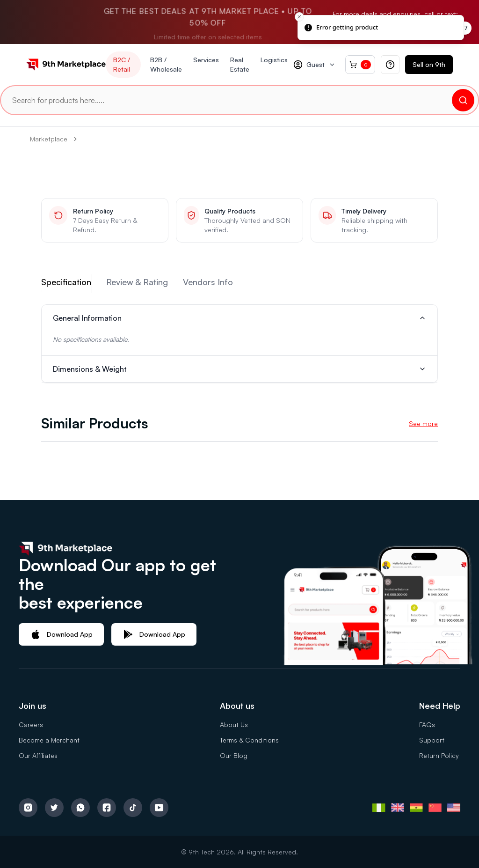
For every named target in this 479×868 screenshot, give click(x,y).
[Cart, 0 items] (360, 65)
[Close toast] (299, 17)
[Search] (463, 100)
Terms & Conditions (249, 740)
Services (206, 60)
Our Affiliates (38, 755)
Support (432, 740)
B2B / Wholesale (166, 64)
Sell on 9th (429, 64)
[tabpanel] (239, 344)
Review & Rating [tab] (137, 282)
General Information (239, 318)
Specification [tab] (66, 282)
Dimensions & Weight (239, 369)
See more (423, 423)
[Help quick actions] (390, 65)
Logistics (274, 60)
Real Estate (240, 64)
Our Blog (234, 755)
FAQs (427, 725)
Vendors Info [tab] (208, 282)
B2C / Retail (122, 64)
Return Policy (439, 755)
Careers (31, 725)
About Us (234, 725)
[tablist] (239, 284)
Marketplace (49, 139)
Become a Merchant (49, 740)
